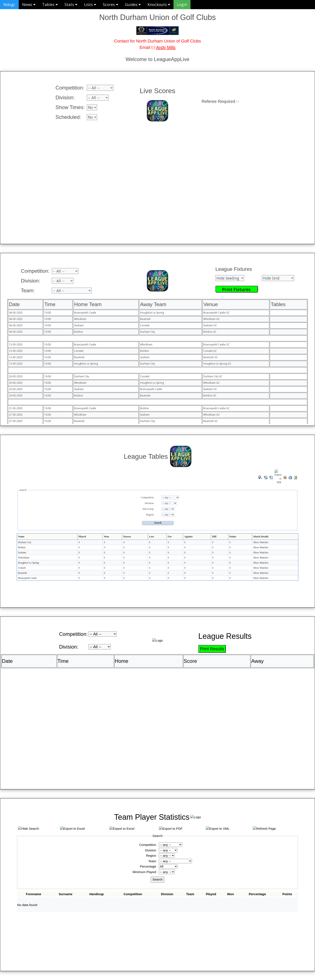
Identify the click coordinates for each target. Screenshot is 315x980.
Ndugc (9, 4)
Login (182, 4)
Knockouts (159, 4)
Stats (71, 4)
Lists (90, 4)
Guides (133, 4)
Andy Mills (166, 47)
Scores (110, 4)
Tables (50, 4)
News (29, 4)
